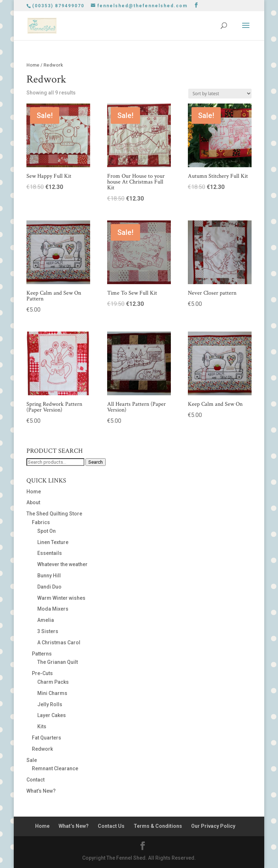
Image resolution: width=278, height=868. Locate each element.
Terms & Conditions (158, 826)
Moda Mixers (53, 609)
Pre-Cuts (42, 673)
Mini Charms (52, 693)
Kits (42, 726)
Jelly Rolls (50, 704)
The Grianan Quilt (58, 662)
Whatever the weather (62, 564)
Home (33, 65)
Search (96, 462)
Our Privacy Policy (213, 826)
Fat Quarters (47, 738)
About (33, 502)
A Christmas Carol (59, 642)
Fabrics (41, 522)
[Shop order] (220, 94)
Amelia (46, 620)
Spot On (47, 531)
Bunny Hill (49, 576)
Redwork (42, 749)
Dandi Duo (49, 587)
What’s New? (41, 791)
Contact (35, 780)
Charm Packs (53, 682)
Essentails (50, 553)
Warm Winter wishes (61, 598)
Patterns (42, 654)
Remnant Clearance (55, 768)
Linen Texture (53, 542)
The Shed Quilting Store (54, 514)
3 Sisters (48, 631)
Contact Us (111, 826)
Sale (32, 760)
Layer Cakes (52, 715)
